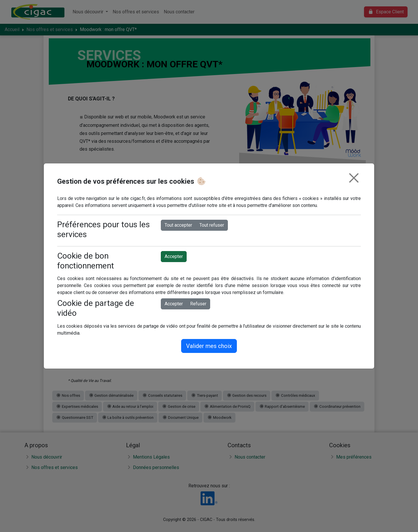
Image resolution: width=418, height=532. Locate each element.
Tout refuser (212, 225)
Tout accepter (178, 225)
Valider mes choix (209, 346)
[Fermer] (354, 178)
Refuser (198, 304)
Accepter (174, 256)
